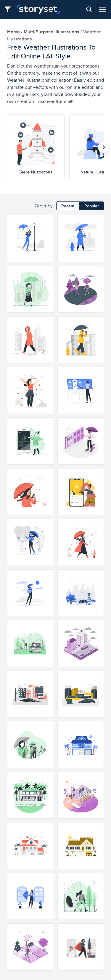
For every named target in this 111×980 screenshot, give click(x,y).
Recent (68, 206)
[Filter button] (9, 9)
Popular (92, 206)
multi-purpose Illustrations (52, 32)
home (14, 32)
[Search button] (89, 9)
